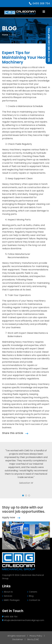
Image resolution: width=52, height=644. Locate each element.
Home (5, 35)
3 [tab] (29, 495)
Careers (32, 592)
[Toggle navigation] (44, 12)
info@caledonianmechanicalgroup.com (24, 620)
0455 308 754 (39, 3)
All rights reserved (17, 636)
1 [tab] (23, 495)
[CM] (36, 639)
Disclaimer (18, 639)
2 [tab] (26, 495)
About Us (7, 592)
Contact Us (34, 600)
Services (7, 596)
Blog (14, 35)
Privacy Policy (36, 636)
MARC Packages (11, 600)
